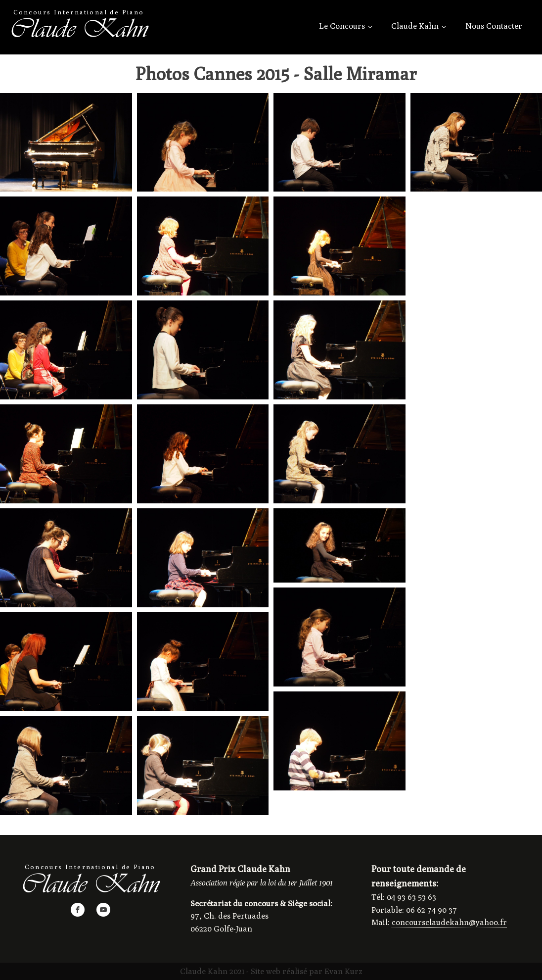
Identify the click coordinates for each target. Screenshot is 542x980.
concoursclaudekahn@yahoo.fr (449, 922)
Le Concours (342, 26)
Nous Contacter (494, 26)
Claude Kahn (415, 26)
